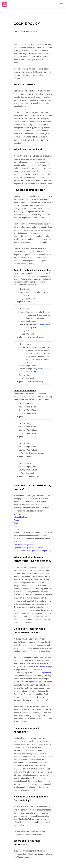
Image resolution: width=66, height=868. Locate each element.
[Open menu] (61, 4)
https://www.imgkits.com (23, 54)
